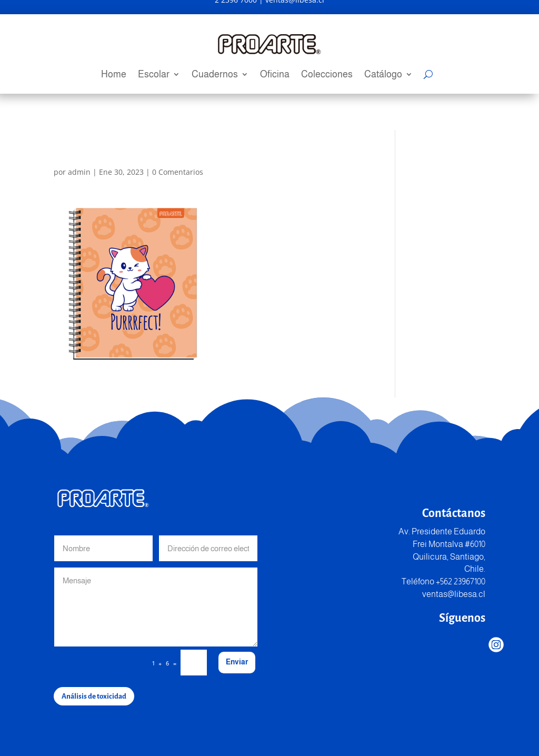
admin (79, 172)
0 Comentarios (178, 172)
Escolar (154, 75)
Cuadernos (215, 75)
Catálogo (383, 75)
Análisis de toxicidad (94, 696)
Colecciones (327, 75)
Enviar (237, 662)
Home (114, 75)
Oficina (275, 75)
